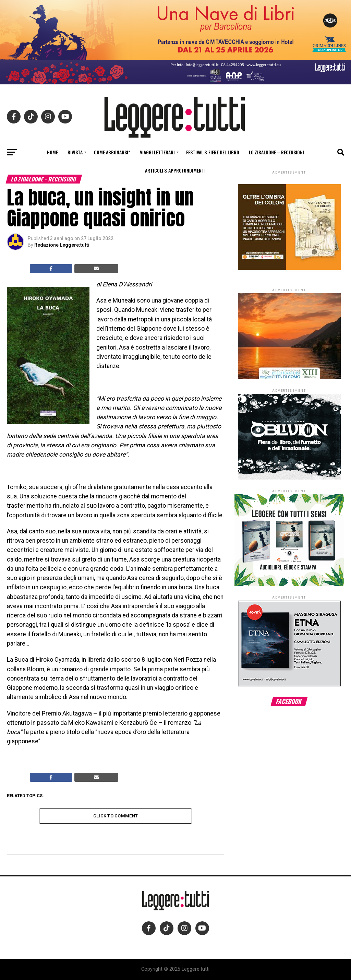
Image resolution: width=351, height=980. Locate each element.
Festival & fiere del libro (213, 152)
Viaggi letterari (157, 152)
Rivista (75, 152)
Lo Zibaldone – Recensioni (276, 152)
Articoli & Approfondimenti (175, 170)
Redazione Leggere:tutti (62, 245)
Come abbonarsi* (112, 152)
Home (52, 152)
